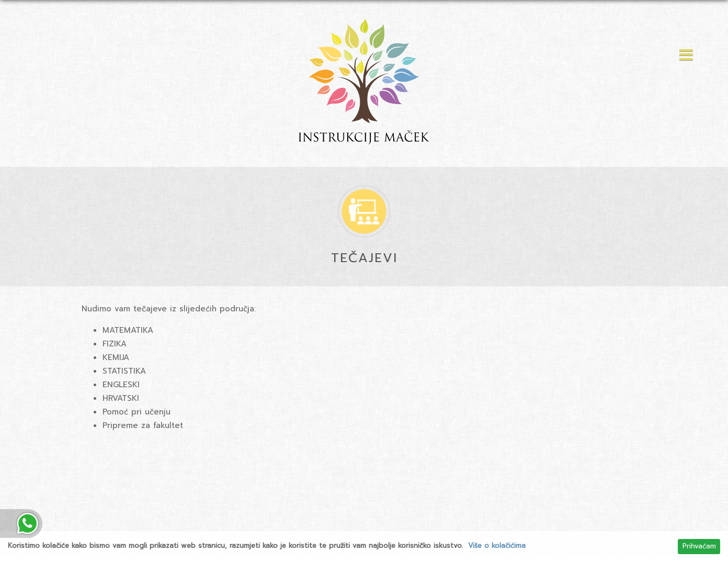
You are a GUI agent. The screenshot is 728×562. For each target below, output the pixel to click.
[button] (684, 56)
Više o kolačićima (497, 546)
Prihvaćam (699, 546)
